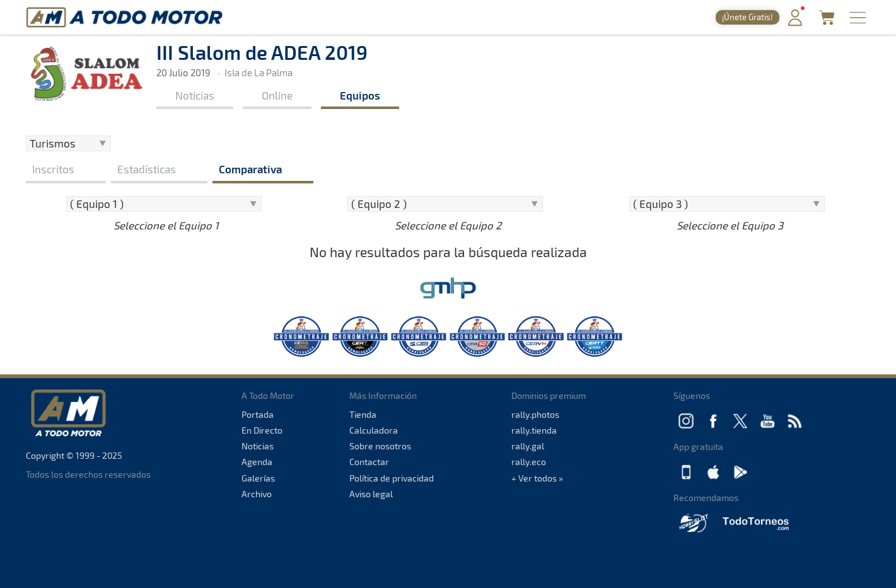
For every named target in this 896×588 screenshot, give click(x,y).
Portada (258, 414)
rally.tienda (534, 430)
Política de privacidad (392, 478)
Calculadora (374, 430)
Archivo (257, 494)
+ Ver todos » (537, 478)
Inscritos (53, 169)
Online (277, 95)
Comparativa (250, 169)
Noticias (195, 95)
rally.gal (528, 446)
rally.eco (529, 462)
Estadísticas (147, 169)
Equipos (360, 95)
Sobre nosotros (380, 446)
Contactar (369, 462)
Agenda (257, 462)
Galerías (258, 478)
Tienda (363, 414)
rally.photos (535, 414)
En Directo (262, 430)
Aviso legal (371, 494)
